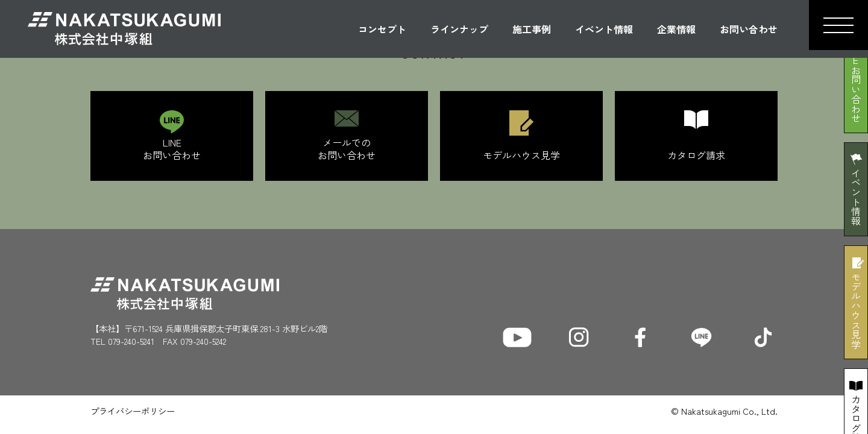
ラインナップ (459, 29)
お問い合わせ (749, 29)
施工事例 (532, 29)
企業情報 (676, 29)
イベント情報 (604, 29)
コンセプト (382, 29)
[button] (838, 25)
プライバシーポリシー (133, 411)
